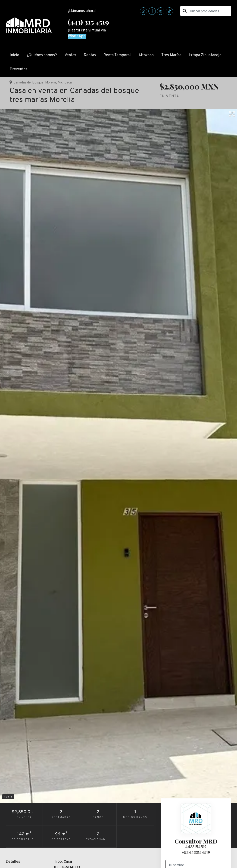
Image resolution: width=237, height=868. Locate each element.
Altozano (146, 55)
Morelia (51, 83)
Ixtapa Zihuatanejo (205, 55)
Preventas (19, 69)
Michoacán (66, 83)
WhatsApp (77, 36)
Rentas (90, 55)
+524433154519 (196, 853)
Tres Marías (171, 55)
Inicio (14, 55)
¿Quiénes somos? (42, 55)
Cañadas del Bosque (28, 83)
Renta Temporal (117, 55)
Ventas (70, 55)
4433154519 (196, 847)
